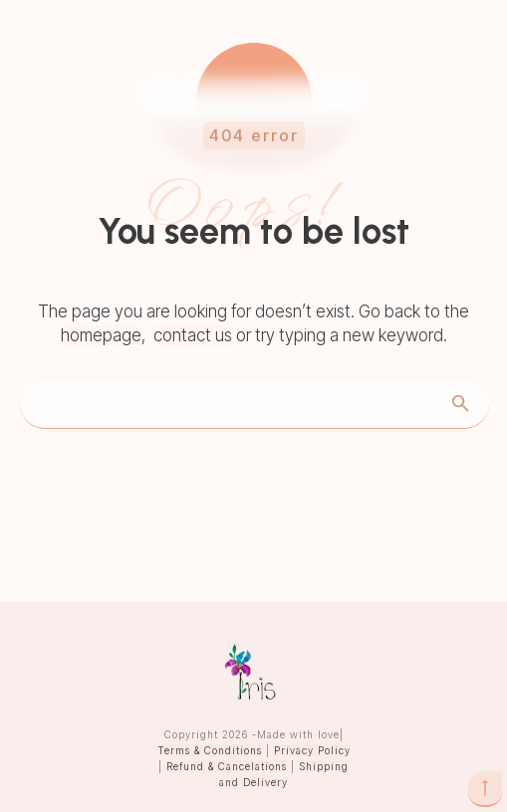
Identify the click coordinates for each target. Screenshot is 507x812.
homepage (101, 335)
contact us (193, 335)
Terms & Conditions (210, 750)
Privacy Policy (312, 750)
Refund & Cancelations (227, 766)
